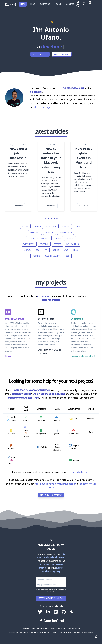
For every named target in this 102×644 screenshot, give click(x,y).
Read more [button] (18, 206)
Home (23, 4)
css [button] (68, 256)
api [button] (46, 250)
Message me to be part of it (83, 356)
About (58, 4)
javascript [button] (35, 232)
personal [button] (44, 244)
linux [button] (76, 250)
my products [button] (66, 232)
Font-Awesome (74, 628)
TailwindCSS (55, 628)
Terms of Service (83, 632)
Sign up (8, 356)
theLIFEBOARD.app (15, 319)
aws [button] (66, 250)
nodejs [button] (56, 250)
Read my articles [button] (62, 54)
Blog (33, 4)
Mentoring (45, 4)
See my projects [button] (40, 54)
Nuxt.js (47, 628)
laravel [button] (27, 250)
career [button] (25, 226)
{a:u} (10, 4)
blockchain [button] (51, 226)
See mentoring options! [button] (51, 495)
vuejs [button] (77, 226)
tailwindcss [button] (29, 244)
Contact (70, 4)
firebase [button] (57, 244)
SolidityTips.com (46, 319)
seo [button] (38, 250)
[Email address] (51, 585)
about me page (42, 107)
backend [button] (70, 238)
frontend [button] (50, 232)
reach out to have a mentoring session (56, 484)
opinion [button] (37, 226)
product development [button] (39, 238)
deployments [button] (73, 244)
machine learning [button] (53, 256)
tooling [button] (66, 226)
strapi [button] (58, 238)
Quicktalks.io (77, 319)
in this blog (43, 296)
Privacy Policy (69, 632)
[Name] (51, 580)
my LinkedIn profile (81, 472)
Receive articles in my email (51, 598)
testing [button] (36, 256)
